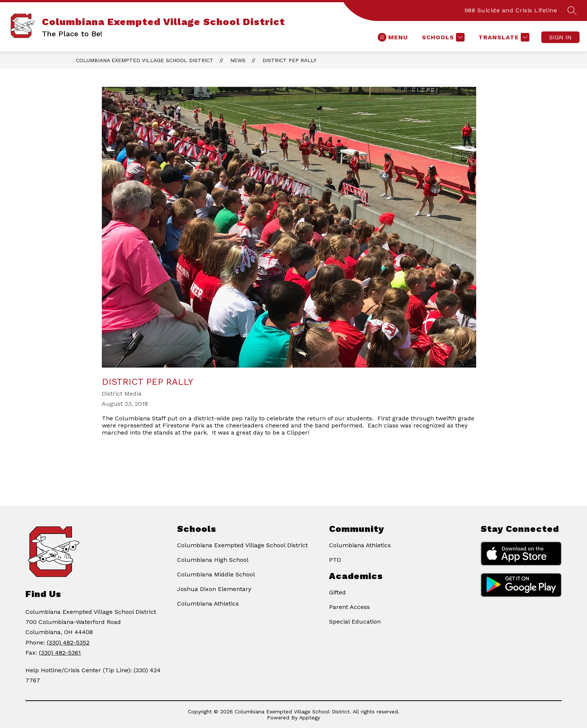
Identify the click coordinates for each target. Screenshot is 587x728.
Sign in (560, 37)
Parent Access (349, 607)
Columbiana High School (213, 560)
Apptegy (310, 718)
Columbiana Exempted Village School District (145, 60)
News (238, 60)
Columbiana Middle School (216, 574)
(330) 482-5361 (60, 653)
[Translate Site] (503, 37)
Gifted (337, 592)
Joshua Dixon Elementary (214, 589)
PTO (335, 560)
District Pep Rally (289, 60)
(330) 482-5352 (68, 642)
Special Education (355, 622)
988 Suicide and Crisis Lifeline (511, 10)
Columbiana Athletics (208, 604)
